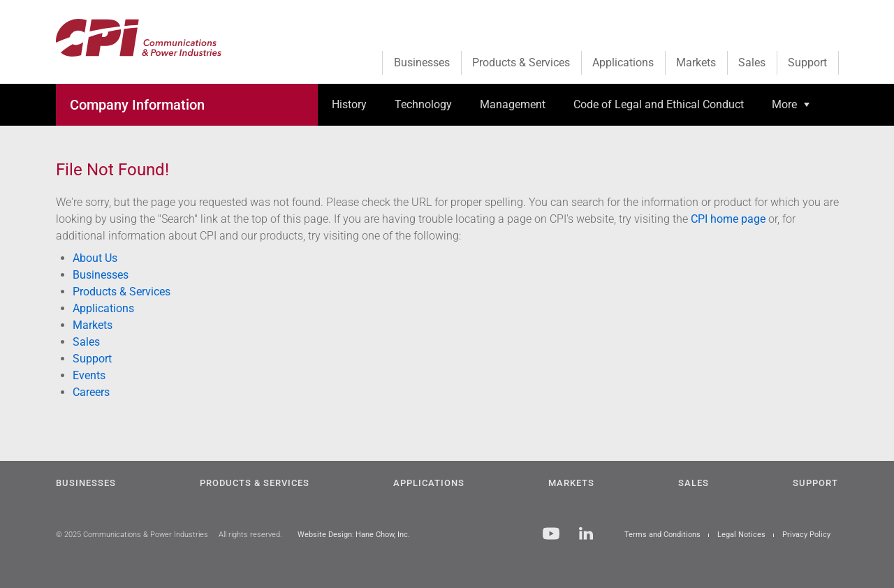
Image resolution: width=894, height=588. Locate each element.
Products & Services (122, 292)
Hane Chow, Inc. (383, 535)
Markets (93, 325)
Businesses (101, 275)
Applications (103, 308)
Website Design (325, 535)
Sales (86, 342)
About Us (95, 258)
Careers (91, 392)
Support (92, 359)
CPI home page (728, 219)
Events (89, 375)
